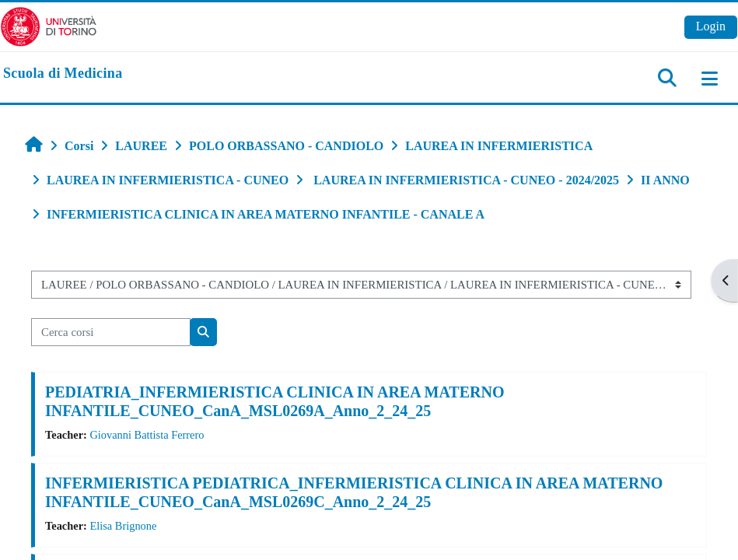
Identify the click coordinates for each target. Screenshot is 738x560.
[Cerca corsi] (111, 332)
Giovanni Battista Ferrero (147, 435)
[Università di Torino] (49, 25)
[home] (63, 74)
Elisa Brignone (123, 526)
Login (711, 26)
